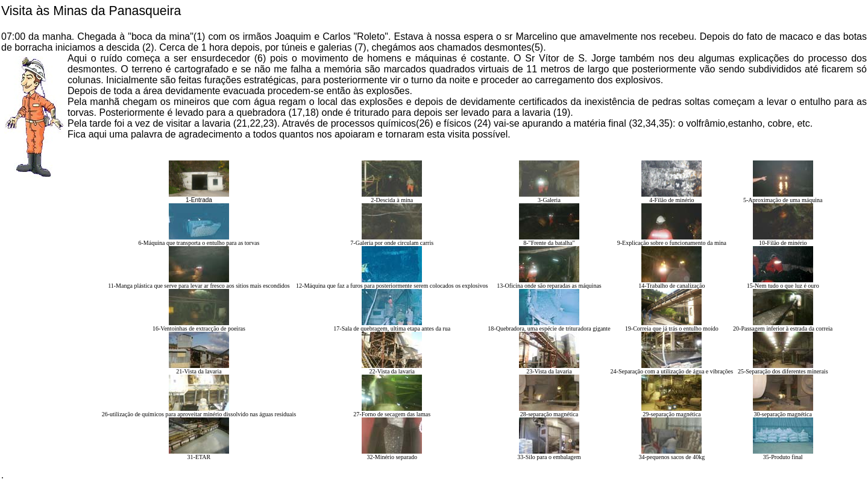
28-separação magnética (549, 414)
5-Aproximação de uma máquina (783, 200)
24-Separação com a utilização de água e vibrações (672, 371)
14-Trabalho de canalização (671, 286)
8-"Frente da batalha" (549, 243)
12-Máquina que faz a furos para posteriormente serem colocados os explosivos (392, 286)
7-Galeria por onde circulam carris (392, 243)
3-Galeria (549, 200)
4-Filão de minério (671, 200)
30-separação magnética (783, 414)
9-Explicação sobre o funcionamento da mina (672, 243)
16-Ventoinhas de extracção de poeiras (199, 328)
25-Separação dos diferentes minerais (783, 371)
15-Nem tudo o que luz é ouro (783, 286)
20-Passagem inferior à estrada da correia (783, 328)
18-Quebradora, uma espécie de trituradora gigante (549, 328)
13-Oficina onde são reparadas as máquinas (549, 286)
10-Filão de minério (783, 243)
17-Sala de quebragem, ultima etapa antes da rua (392, 328)
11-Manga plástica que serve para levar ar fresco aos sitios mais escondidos (199, 286)
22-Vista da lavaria (392, 371)
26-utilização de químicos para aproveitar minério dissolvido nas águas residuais (199, 414)
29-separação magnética (671, 414)
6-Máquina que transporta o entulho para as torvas (199, 243)
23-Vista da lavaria (549, 371)
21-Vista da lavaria (199, 371)
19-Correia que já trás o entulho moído (672, 328)
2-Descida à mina (392, 200)
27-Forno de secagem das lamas (392, 414)
